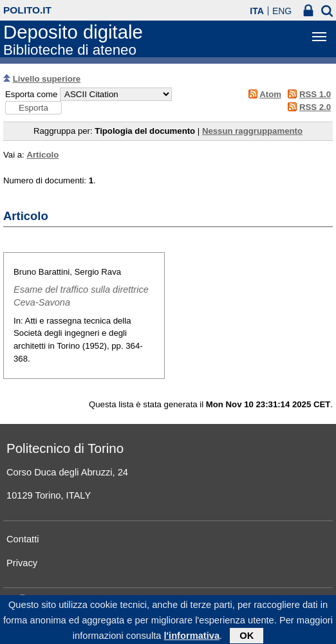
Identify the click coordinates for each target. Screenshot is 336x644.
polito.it (27, 10)
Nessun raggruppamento (252, 131)
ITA (257, 11)
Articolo (42, 155)
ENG (282, 11)
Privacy (22, 563)
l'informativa (192, 638)
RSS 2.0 (315, 107)
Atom (270, 94)
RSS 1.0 (315, 94)
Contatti (23, 539)
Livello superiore (47, 79)
